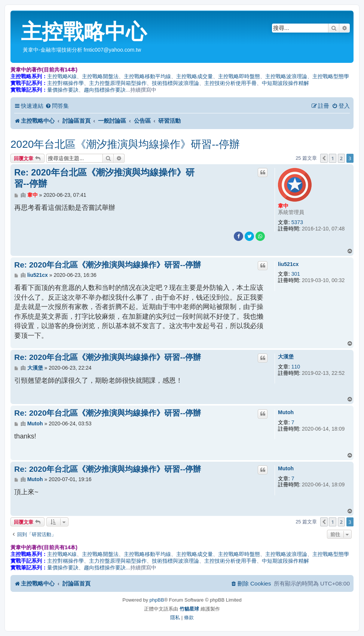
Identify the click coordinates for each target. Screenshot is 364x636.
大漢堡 (286, 357)
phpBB (157, 600)
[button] (324, 158)
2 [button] (341, 158)
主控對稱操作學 (65, 83)
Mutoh (286, 412)
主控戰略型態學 (331, 76)
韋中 (283, 206)
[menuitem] (57, 106)
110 (296, 367)
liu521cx (288, 264)
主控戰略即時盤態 (239, 76)
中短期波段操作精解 (285, 83)
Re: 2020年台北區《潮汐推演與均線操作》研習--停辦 (104, 178)
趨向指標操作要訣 (105, 90)
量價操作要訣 (63, 90)
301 (296, 274)
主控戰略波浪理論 (286, 76)
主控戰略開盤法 (100, 76)
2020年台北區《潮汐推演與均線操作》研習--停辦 (125, 144)
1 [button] (332, 158)
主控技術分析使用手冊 (230, 83)
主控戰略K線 (62, 76)
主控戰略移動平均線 (147, 76)
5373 (297, 222)
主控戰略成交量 (195, 76)
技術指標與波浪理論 (175, 83)
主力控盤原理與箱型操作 (118, 83)
